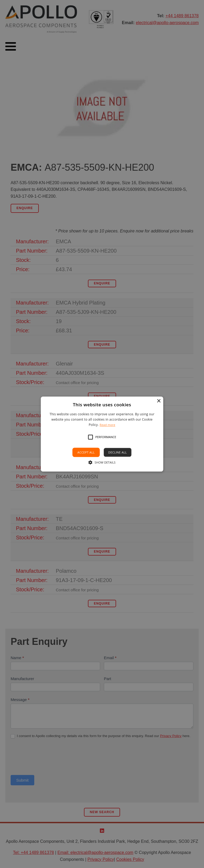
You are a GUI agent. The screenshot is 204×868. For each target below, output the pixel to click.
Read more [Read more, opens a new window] (107, 425)
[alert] (102, 434)
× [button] (158, 401)
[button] (91, 437)
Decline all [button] (118, 452)
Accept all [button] (86, 452)
